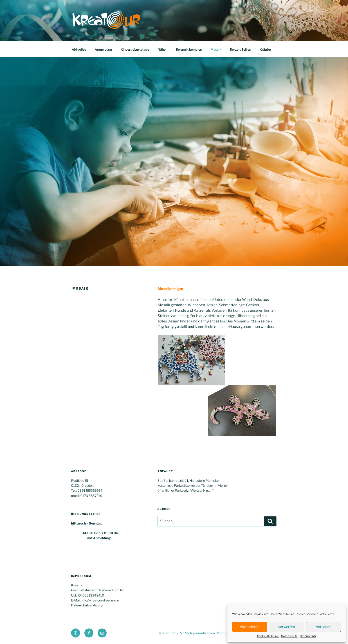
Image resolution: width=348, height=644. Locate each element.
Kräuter (265, 49)
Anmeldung (103, 49)
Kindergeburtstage (135, 49)
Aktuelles (79, 49)
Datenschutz (289, 636)
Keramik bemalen (189, 49)
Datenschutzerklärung (87, 605)
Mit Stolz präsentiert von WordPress (206, 633)
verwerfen (287, 627)
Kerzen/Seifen (240, 49)
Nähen (163, 49)
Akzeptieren (250, 627)
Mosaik (216, 49)
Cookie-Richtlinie (268, 636)
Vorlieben (324, 627)
